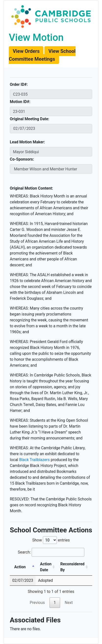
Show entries (51, 540)
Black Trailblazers (34, 460)
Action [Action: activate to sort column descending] (20, 567)
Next (69, 603)
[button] (26, 51)
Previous (37, 603)
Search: (51, 552)
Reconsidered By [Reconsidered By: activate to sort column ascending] (72, 567)
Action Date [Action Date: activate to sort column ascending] (46, 567)
